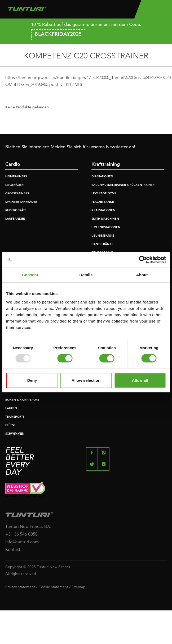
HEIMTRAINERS (16, 177)
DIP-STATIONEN (102, 177)
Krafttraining (106, 164)
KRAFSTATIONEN (103, 211)
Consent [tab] (30, 275)
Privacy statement (20, 587)
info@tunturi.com (22, 542)
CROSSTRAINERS (17, 194)
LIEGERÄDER (14, 185)
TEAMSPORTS (15, 417)
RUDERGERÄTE (16, 211)
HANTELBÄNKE (102, 244)
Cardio (13, 164)
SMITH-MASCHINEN (105, 219)
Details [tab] (86, 275)
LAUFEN (11, 409)
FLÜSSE (10, 425)
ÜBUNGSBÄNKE (103, 236)
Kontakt (13, 550)
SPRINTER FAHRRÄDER (21, 202)
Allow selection (86, 380)
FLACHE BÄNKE (103, 202)
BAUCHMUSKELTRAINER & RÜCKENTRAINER (123, 185)
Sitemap (78, 587)
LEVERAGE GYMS (104, 194)
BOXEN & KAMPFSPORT (22, 400)
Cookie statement (53, 587)
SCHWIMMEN (15, 434)
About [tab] (142, 275)
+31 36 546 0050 (21, 535)
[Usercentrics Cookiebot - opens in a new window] (143, 260)
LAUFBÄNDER (15, 219)
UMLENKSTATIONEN (106, 227)
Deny (32, 380)
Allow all (140, 380)
